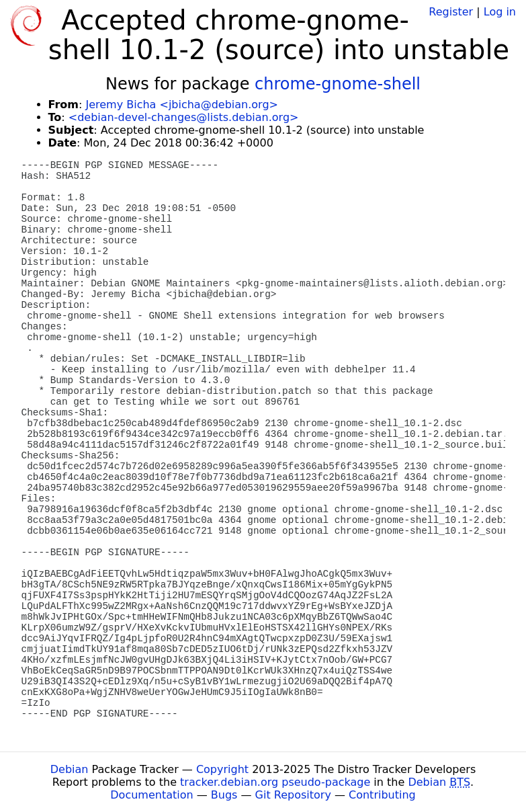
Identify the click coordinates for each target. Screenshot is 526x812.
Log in (500, 12)
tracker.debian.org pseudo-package (275, 782)
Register (451, 12)
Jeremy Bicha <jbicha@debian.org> (182, 105)
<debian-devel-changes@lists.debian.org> (184, 117)
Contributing (382, 795)
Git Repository (293, 795)
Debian (70, 769)
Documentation (151, 795)
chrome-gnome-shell (338, 84)
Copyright (222, 769)
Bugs (224, 795)
